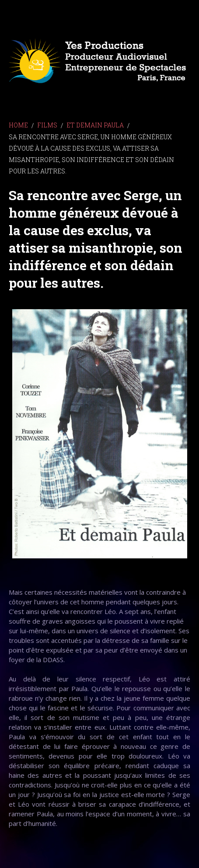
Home (18, 125)
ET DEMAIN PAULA (95, 125)
